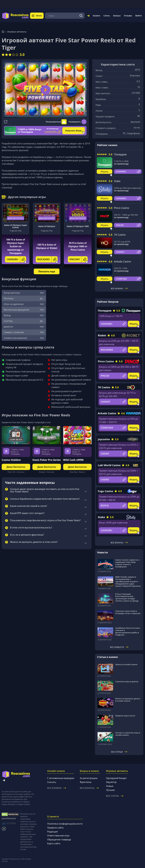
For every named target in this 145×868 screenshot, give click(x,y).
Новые (110, 786)
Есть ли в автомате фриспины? (27, 535)
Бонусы (117, 16)
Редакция (52, 832)
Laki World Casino (109, 465)
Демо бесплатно (16, 218)
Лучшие (110, 790)
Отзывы (128, 16)
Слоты (107, 16)
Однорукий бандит (116, 778)
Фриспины (86, 782)
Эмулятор (111, 782)
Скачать (52, 782)
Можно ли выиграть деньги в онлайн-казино (128, 700)
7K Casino (120, 235)
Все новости (119, 647)
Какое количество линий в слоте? (29, 506)
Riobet (102, 335)
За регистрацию (89, 778)
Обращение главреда (59, 839)
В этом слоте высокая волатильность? (31, 528)
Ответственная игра (58, 836)
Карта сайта (54, 843)
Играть (105, 172)
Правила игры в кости (125, 716)
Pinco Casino (122, 208)
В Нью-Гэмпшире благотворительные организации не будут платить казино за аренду (127, 597)
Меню (37, 16)
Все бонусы (119, 543)
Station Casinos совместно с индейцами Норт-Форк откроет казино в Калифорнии (128, 563)
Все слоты (115, 796)
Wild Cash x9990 (73, 460)
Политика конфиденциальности (65, 824)
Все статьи (119, 752)
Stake (117, 181)
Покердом (120, 154)
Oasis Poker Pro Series (47, 460)
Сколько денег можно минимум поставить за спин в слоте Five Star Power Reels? (45, 490)
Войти (138, 16)
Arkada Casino (122, 261)
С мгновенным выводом (61, 778)
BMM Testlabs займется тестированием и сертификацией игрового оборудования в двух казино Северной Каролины (128, 581)
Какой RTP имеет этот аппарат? (27, 513)
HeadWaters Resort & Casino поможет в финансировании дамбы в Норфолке (128, 631)
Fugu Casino (105, 491)
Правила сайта (55, 828)
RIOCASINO (48, 259)
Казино (96, 16)
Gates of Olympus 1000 (78, 226)
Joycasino (104, 439)
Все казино (119, 288)
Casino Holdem (11, 460)
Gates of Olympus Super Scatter (16, 226)
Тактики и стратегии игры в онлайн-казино (128, 734)
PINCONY (79, 259)
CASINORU (16, 259)
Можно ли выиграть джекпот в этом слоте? (34, 542)
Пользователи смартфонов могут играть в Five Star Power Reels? (45, 520)
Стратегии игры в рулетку (127, 681)
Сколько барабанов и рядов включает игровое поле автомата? (45, 499)
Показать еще (47, 271)
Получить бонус (74, 131)
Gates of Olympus (47, 226)
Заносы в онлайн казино (126, 664)
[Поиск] (81, 16)
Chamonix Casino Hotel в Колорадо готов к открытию (128, 612)
